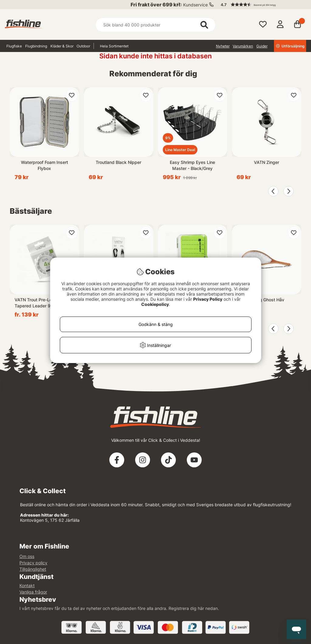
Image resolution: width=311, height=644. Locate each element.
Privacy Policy (208, 299)
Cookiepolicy (155, 304)
